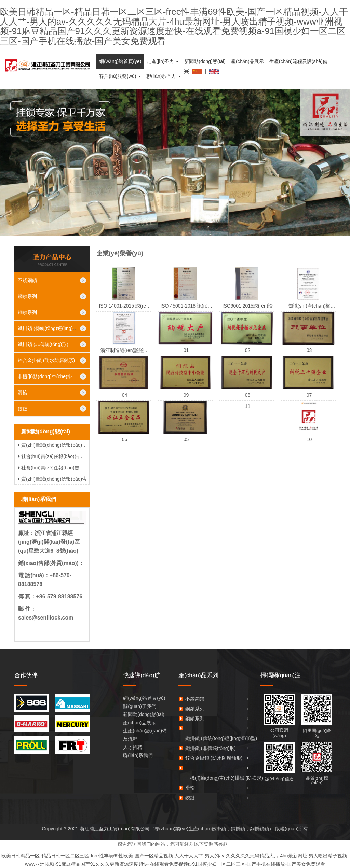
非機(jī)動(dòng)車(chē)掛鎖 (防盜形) (57, 376)
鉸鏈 (23, 409)
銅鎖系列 (27, 312)
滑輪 (23, 393)
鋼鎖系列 (27, 296)
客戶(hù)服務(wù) (120, 76)
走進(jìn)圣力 (163, 61)
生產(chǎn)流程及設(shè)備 (298, 61)
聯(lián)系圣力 (164, 76)
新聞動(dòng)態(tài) (205, 61)
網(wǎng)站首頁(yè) (120, 61)
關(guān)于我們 (139, 706)
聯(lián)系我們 (138, 755)
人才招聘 (133, 747)
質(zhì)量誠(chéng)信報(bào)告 (52, 479)
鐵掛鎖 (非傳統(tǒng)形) (43, 344)
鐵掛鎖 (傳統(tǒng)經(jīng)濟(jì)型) (54, 328)
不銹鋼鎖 (27, 280)
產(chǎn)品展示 (247, 61)
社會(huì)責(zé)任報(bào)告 (48, 468)
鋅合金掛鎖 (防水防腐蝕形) (46, 360)
